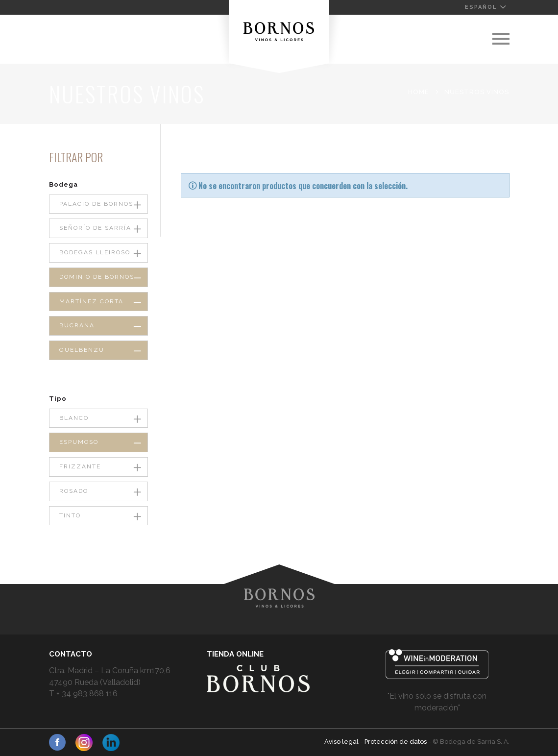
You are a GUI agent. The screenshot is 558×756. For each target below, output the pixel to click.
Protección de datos (396, 742)
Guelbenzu (82, 350)
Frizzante (80, 466)
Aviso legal (342, 742)
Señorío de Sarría (95, 228)
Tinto (70, 515)
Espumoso (79, 442)
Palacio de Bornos (96, 204)
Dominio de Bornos (97, 277)
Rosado (74, 491)
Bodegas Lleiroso (95, 252)
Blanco (74, 418)
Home (419, 92)
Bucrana (77, 325)
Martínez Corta (91, 301)
